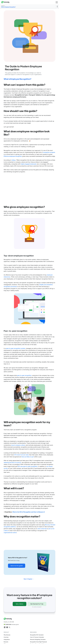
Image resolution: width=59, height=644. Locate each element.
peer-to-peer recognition (24, 375)
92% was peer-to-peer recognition (27, 466)
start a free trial (42, 529)
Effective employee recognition (13, 156)
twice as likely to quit (27, 457)
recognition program (49, 152)
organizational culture (10, 533)
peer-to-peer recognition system (15, 348)
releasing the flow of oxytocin (12, 463)
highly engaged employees (29, 164)
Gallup (14, 160)
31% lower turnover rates (21, 455)
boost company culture (18, 445)
